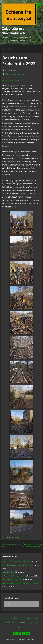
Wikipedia (33, 623)
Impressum (10, 623)
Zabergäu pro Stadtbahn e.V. (14, 74)
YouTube (21, 627)
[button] (39, 4)
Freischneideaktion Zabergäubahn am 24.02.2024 (21, 584)
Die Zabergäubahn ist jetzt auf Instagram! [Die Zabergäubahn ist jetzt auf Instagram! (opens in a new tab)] (18, 565)
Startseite (7, 618)
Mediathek (28, 618)
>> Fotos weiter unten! (11, 80)
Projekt (17, 618)
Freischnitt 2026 (8, 572)
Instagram (15, 633)
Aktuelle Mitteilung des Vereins (14, 576)
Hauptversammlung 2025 (12, 580)
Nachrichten (17, 537)
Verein (38, 618)
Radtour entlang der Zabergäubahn (16, 561)
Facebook (22, 623)
